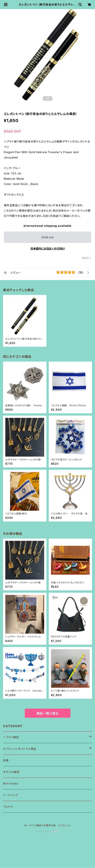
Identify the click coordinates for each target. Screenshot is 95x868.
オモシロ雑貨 (11, 772)
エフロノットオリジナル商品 (20, 749)
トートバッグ (10, 795)
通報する (87, 258)
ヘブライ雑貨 (11, 737)
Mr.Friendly (11, 783)
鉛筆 (6, 760)
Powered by (48, 831)
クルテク (8, 807)
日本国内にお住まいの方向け (48, 249)
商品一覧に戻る (48, 713)
